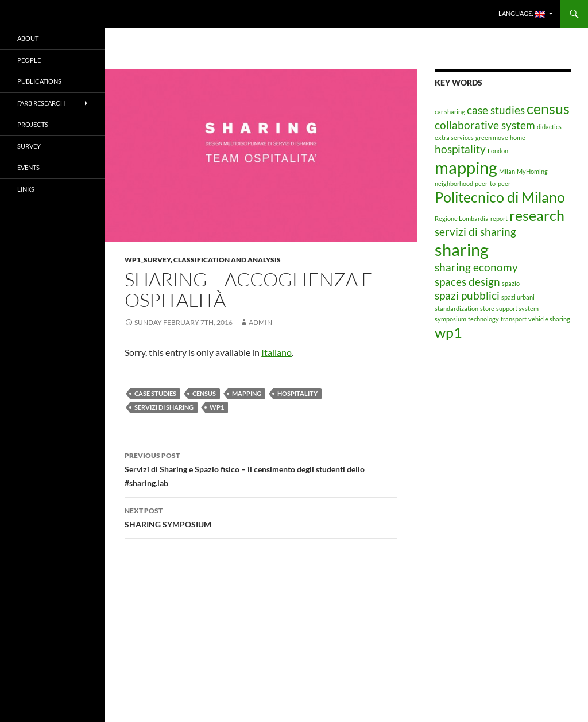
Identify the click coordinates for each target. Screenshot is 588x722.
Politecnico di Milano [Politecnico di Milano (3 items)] (500, 197)
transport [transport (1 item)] (514, 319)
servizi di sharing (164, 407)
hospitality (297, 393)
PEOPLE (29, 60)
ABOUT (28, 38)
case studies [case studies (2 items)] (496, 110)
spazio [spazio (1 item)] (511, 283)
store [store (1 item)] (487, 308)
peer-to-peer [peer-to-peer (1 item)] (493, 183)
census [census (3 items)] (548, 109)
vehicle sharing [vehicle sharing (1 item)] (549, 319)
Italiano (276, 352)
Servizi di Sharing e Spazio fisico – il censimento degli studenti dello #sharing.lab (261, 468)
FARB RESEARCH (41, 103)
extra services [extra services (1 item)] (454, 137)
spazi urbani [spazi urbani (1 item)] (518, 297)
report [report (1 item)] (499, 218)
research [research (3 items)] (537, 216)
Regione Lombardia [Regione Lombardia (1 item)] (462, 218)
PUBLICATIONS (39, 81)
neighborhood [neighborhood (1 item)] (454, 183)
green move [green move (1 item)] (492, 137)
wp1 (217, 407)
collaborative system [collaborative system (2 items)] (485, 125)
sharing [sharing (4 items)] (462, 249)
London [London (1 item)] (498, 151)
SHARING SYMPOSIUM (261, 517)
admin (260, 322)
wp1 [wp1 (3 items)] (448, 333)
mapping (247, 393)
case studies (155, 393)
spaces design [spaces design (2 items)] (467, 282)
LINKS (26, 189)
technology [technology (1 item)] (483, 319)
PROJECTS (33, 124)
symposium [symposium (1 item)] (450, 319)
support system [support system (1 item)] (517, 308)
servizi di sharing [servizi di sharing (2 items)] (475, 232)
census (204, 393)
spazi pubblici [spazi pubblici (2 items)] (467, 295)
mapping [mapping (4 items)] (466, 167)
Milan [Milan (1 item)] (507, 171)
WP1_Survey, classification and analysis (203, 260)
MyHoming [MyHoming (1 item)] (532, 171)
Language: (522, 14)
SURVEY (29, 146)
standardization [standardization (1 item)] (457, 308)
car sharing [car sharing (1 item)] (450, 112)
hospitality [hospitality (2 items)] (460, 149)
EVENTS (28, 167)
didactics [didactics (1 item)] (549, 127)
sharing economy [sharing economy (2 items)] (476, 267)
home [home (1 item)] (518, 137)
